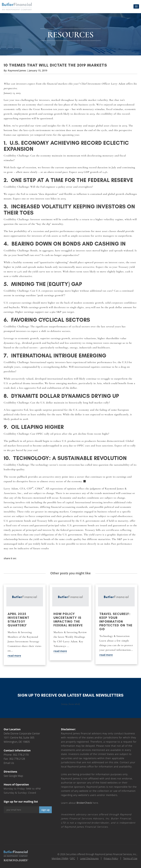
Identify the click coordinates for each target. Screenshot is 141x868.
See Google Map (13, 776)
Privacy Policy (111, 858)
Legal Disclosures (89, 858)
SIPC (73, 858)
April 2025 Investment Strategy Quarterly (19, 620)
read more (14, 656)
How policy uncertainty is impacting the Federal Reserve (68, 620)
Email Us (9, 763)
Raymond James (17, 70)
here (87, 803)
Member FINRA (60, 858)
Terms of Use (130, 858)
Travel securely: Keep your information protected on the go (116, 621)
